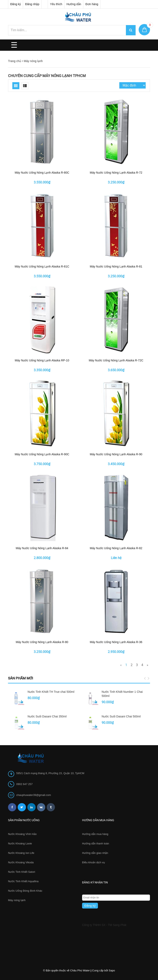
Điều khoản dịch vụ (94, 862)
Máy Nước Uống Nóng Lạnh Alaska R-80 (42, 642)
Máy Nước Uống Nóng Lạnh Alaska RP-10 (42, 360)
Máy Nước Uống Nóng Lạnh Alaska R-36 (116, 642)
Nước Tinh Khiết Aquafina (23, 881)
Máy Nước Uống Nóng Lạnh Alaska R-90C (42, 454)
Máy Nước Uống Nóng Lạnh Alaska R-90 (116, 454)
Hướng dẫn (74, 4)
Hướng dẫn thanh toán (96, 843)
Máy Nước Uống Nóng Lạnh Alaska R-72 (116, 173)
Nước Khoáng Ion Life (21, 853)
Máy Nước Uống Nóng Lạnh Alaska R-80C (42, 173)
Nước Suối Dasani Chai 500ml (121, 716)
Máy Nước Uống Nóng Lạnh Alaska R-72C (116, 360)
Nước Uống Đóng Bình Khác (25, 891)
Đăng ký (16, 4)
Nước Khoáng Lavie (20, 843)
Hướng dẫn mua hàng (95, 834)
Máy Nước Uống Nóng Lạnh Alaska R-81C (42, 266)
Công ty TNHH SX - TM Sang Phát (104, 925)
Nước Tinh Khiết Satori (22, 872)
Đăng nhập (32, 4)
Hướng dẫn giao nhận (95, 853)
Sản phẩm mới (21, 678)
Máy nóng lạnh (17, 900)
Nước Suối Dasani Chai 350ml (47, 716)
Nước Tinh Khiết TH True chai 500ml (51, 692)
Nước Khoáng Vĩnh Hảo (22, 834)
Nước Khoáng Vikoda (21, 862)
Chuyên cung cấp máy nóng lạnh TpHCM (47, 76)
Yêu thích (56, 4)
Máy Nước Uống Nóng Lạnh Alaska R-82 (116, 548)
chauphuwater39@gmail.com (34, 795)
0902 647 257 (24, 784)
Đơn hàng (92, 4)
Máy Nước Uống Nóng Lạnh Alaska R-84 (42, 548)
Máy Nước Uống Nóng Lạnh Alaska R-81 (116, 266)
